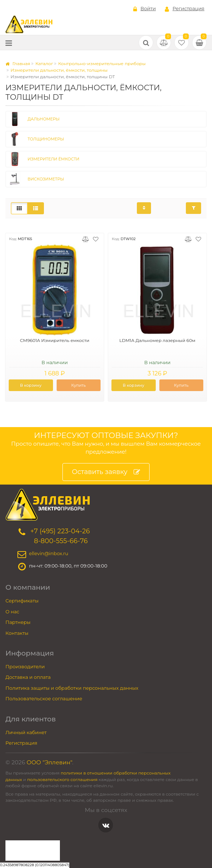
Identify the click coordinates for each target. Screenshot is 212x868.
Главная (18, 63)
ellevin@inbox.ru (49, 554)
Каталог (44, 63)
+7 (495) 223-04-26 (60, 531)
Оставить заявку (106, 472)
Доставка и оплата (28, 677)
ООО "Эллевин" (49, 762)
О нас (12, 612)
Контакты (17, 633)
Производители (25, 666)
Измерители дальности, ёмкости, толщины (59, 70)
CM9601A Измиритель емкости (55, 340)
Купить (78, 385)
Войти (144, 9)
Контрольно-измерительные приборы (102, 63)
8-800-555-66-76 (61, 541)
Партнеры (18, 622)
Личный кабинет (26, 732)
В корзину (31, 385)
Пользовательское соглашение (44, 698)
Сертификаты (22, 601)
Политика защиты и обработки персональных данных (72, 688)
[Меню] (9, 43)
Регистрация (185, 9)
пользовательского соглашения (62, 780)
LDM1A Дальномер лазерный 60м (158, 340)
